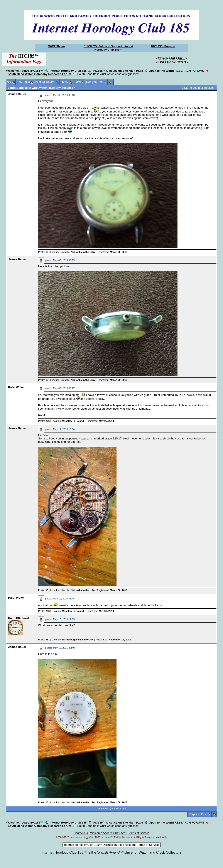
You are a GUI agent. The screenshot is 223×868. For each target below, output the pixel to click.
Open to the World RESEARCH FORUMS (176, 71)
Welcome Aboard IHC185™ (25, 71)
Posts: (43, 252)
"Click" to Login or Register (198, 88)
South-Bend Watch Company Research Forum (40, 74)
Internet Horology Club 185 (68, 71)
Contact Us (81, 833)
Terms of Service (139, 833)
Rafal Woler (16, 387)
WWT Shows (57, 46)
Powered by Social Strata (112, 808)
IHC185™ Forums (163, 46)
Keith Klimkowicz (20, 618)
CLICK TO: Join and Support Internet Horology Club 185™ (108, 48)
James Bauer (17, 94)
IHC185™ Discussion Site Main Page (118, 71)
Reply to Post (198, 814)
